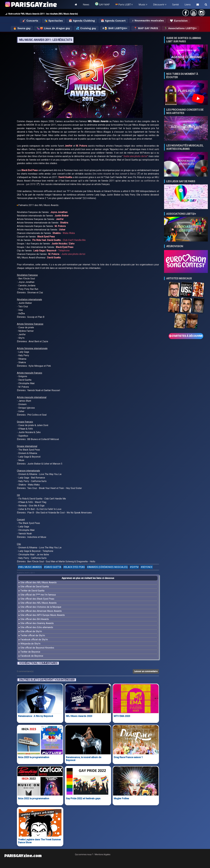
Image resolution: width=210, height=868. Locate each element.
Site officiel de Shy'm (31, 631)
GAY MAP (102, 4)
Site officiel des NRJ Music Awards (38, 582)
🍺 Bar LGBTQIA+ (116, 28)
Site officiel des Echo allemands (37, 627)
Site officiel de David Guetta (35, 587)
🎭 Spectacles (54, 21)
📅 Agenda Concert (113, 21)
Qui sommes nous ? (84, 854)
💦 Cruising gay (86, 28)
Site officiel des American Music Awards (41, 611)
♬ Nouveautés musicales (148, 21)
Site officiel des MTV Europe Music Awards (43, 615)
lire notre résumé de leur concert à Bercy (116, 174)
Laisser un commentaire (146, 671)
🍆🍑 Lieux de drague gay (53, 28)
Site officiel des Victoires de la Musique (41, 607)
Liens (188, 4)
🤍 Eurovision (179, 21)
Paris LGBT (123, 4)
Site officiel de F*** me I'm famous (38, 595)
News (86, 4)
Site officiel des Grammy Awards (37, 623)
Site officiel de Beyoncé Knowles (37, 648)
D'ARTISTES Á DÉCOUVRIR (186, 336)
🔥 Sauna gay (22, 28)
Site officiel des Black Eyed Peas (37, 599)
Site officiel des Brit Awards (35, 619)
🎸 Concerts (30, 21)
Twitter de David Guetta (32, 591)
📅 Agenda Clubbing (82, 21)
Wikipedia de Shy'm (30, 644)
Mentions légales (103, 854)
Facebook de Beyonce (32, 656)
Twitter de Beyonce (30, 652)
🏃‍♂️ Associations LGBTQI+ (180, 28)
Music (142, 4)
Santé (176, 4)
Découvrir (159, 4)
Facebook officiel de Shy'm (34, 640)
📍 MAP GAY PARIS (146, 28)
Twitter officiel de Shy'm (33, 635)
